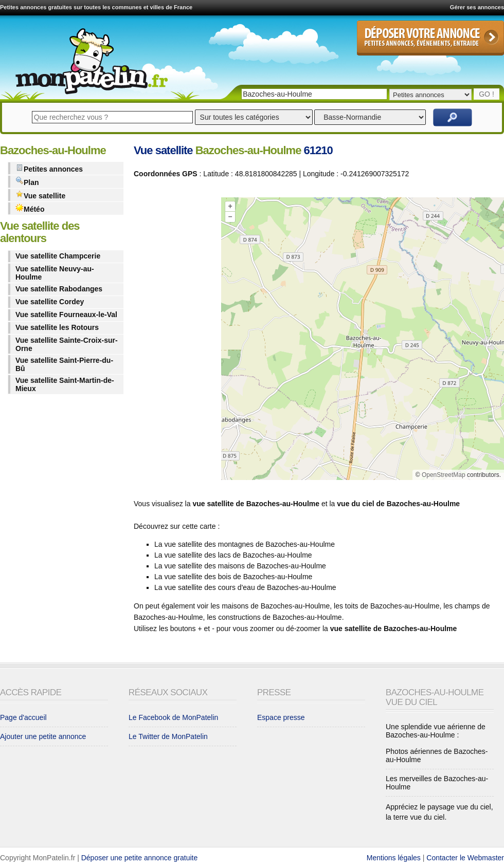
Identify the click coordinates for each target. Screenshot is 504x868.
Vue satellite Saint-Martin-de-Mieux (65, 384)
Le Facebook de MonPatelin (173, 717)
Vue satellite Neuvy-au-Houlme (55, 273)
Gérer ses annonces (477, 7)
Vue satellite (40, 195)
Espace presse (281, 717)
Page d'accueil (23, 717)
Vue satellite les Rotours (57, 327)
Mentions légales (394, 858)
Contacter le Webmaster (465, 858)
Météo (30, 208)
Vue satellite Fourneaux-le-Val (66, 315)
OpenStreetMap (444, 475)
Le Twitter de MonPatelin (168, 736)
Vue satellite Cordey (50, 302)
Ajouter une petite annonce (43, 736)
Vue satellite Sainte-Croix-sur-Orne (67, 344)
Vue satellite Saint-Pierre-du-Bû (64, 364)
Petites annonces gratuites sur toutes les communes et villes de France (96, 7)
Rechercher (453, 117)
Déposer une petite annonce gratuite (140, 858)
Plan (27, 182)
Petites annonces (49, 168)
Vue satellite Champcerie (58, 256)
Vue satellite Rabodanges (59, 289)
